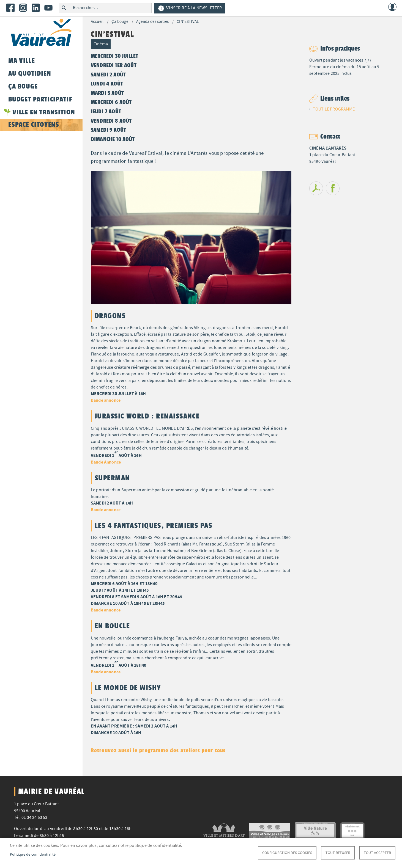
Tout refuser (338, 853)
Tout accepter (377, 853)
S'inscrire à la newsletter (190, 8)
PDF (316, 188)
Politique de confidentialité (33, 854)
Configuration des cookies (287, 853)
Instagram (23, 8)
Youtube (48, 8)
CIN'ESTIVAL (188, 22)
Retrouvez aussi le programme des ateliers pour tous (158, 750)
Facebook (10, 8)
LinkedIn (36, 8)
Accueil (97, 22)
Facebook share (333, 188)
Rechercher (64, 8)
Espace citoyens (34, 125)
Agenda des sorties (152, 22)
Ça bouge (120, 22)
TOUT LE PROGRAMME (334, 109)
